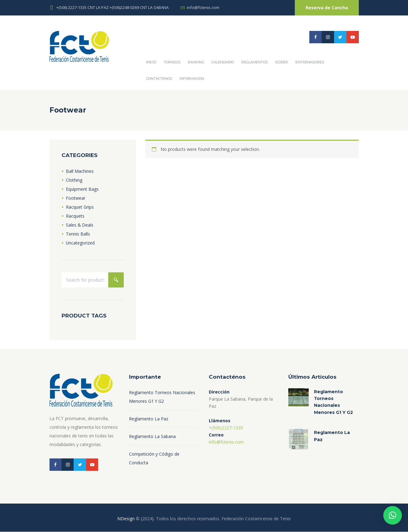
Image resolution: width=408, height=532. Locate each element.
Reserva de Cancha (327, 8)
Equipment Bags (82, 189)
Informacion (192, 79)
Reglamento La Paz (149, 419)
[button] (393, 515)
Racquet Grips (80, 207)
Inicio (151, 62)
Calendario (223, 62)
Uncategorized (80, 243)
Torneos (172, 62)
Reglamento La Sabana (152, 437)
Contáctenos (159, 79)
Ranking (196, 62)
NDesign (126, 519)
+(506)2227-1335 (226, 428)
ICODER (282, 62)
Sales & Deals (80, 225)
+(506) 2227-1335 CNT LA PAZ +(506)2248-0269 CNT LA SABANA (112, 7)
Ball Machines (80, 171)
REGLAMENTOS (254, 62)
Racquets (75, 216)
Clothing (74, 180)
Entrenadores (310, 62)
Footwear (76, 198)
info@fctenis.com (203, 7)
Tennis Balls (78, 234)
